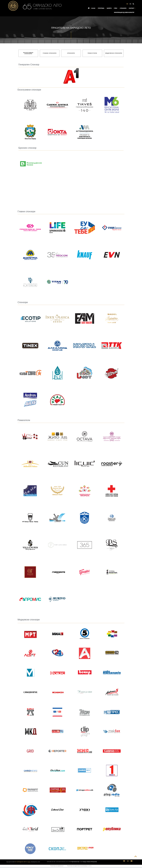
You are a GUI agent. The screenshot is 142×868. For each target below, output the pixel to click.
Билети (110, 8)
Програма (102, 8)
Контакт (132, 8)
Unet (39, 862)
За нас (94, 8)
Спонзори (124, 8)
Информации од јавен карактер (124, 12)
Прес (116, 8)
